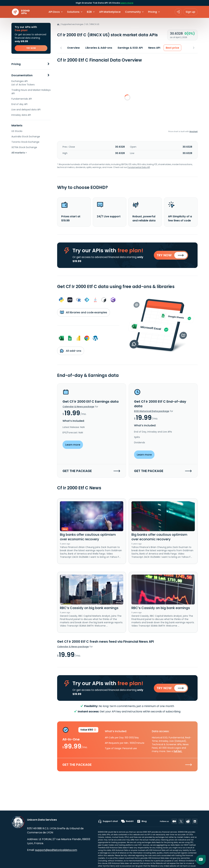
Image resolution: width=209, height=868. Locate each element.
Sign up (190, 12)
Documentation (22, 75)
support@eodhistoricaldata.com (56, 850)
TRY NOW (31, 48)
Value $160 (88, 732)
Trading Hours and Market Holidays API (31, 92)
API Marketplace (110, 12)
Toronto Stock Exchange (25, 142)
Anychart (193, 131)
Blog (142, 821)
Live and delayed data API (26, 110)
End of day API (19, 104)
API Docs (54, 12)
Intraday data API (21, 115)
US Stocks (17, 131)
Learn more (127, 3)
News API (154, 48)
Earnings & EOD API (130, 48)
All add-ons (71, 352)
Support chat (108, 821)
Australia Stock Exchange (26, 137)
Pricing (16, 64)
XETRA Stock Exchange (24, 147)
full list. (178, 753)
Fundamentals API (22, 99)
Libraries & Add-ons (99, 48)
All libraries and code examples (84, 313)
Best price (172, 48)
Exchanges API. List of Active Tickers (23, 83)
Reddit (127, 821)
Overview (73, 48)
